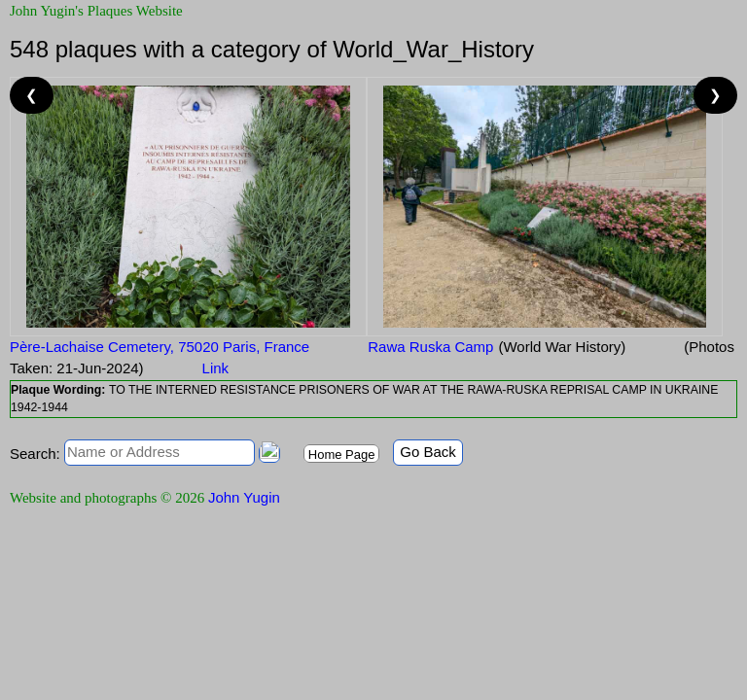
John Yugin (244, 497)
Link (216, 368)
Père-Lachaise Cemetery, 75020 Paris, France (160, 347)
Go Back (428, 452)
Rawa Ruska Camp (430, 347)
